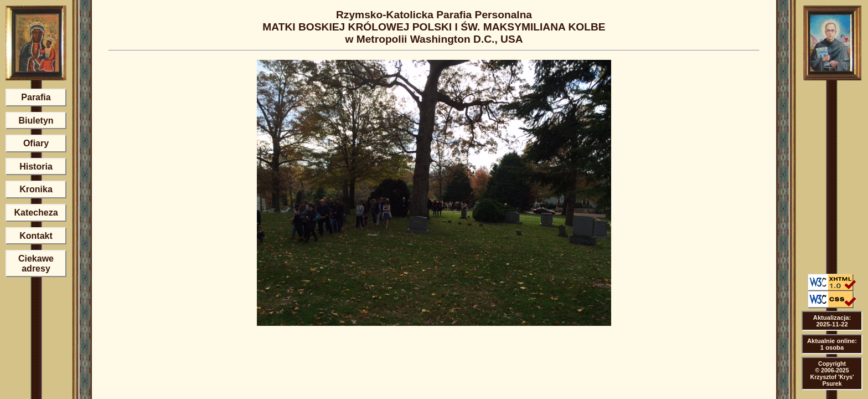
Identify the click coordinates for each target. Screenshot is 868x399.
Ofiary (36, 143)
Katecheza (36, 213)
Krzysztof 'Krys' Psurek (832, 380)
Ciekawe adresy (36, 264)
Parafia (36, 97)
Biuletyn (36, 121)
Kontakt (36, 236)
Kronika (36, 189)
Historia (36, 167)
